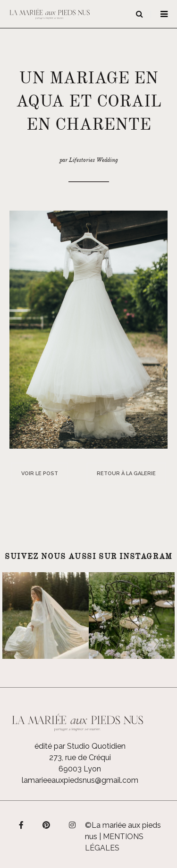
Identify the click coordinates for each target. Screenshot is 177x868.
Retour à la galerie (126, 474)
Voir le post (40, 474)
